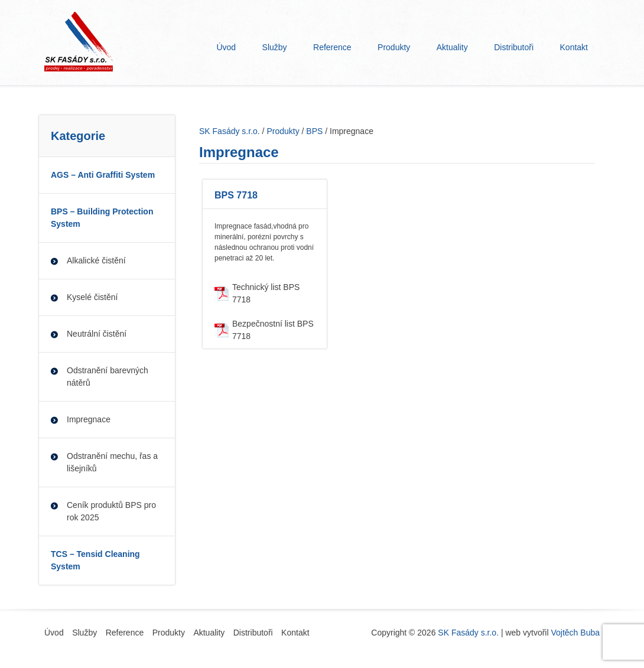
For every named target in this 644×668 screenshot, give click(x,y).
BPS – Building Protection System (102, 218)
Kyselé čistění (92, 297)
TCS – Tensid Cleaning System (95, 560)
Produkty (394, 47)
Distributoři (514, 47)
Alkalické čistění (96, 260)
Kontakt (574, 47)
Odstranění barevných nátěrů (108, 377)
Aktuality (452, 47)
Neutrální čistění (97, 334)
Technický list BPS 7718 (266, 293)
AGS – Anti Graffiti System (103, 175)
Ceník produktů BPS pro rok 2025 (111, 511)
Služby (275, 47)
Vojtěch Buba (575, 633)
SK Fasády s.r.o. (468, 633)
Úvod (226, 47)
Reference (332, 47)
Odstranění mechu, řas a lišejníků (112, 462)
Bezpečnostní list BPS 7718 (273, 330)
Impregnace (89, 419)
